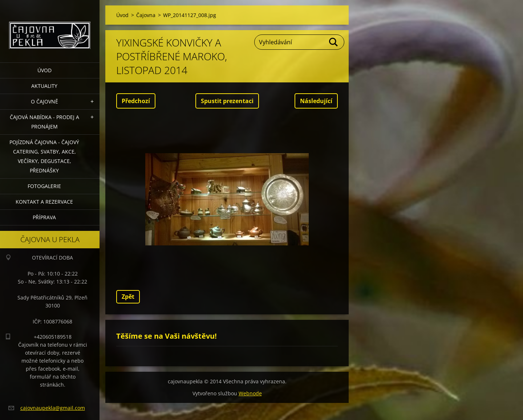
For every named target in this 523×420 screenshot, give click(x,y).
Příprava (44, 217)
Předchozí (136, 101)
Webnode (250, 393)
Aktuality (44, 86)
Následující (316, 101)
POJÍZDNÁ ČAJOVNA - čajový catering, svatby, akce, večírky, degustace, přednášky (44, 156)
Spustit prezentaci (227, 101)
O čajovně (44, 101)
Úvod (44, 70)
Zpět (128, 297)
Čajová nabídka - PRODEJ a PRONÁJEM (44, 122)
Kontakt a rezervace (44, 202)
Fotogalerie (44, 186)
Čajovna (146, 15)
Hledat (334, 42)
